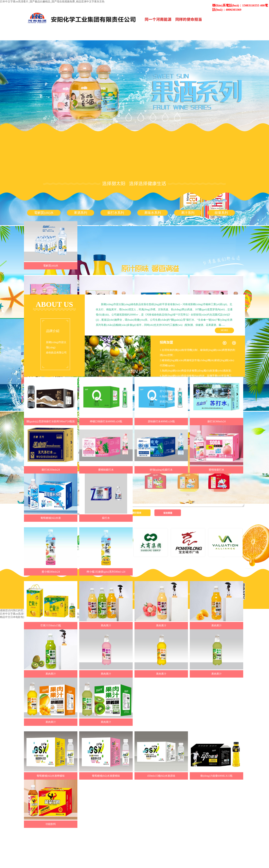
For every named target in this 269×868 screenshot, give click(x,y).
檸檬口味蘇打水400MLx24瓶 (106, 421)
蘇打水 (106, 518)
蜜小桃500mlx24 (51, 572)
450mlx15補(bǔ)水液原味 (161, 776)
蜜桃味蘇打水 (106, 470)
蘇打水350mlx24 (51, 470)
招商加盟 (166, 342)
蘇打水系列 (116, 213)
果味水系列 (153, 213)
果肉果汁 (106, 626)
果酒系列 (81, 213)
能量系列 (221, 213)
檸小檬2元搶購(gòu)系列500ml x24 (106, 572)
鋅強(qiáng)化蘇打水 (161, 470)
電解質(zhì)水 (44, 213)
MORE (224, 330)
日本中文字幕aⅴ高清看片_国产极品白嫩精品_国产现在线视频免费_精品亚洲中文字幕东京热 (52, 2)
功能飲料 (51, 824)
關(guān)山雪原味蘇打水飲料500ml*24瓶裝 (51, 421)
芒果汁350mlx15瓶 (51, 626)
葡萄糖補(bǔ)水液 (51, 518)
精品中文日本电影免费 (13, 617)
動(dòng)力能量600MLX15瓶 (216, 776)
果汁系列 (188, 213)
